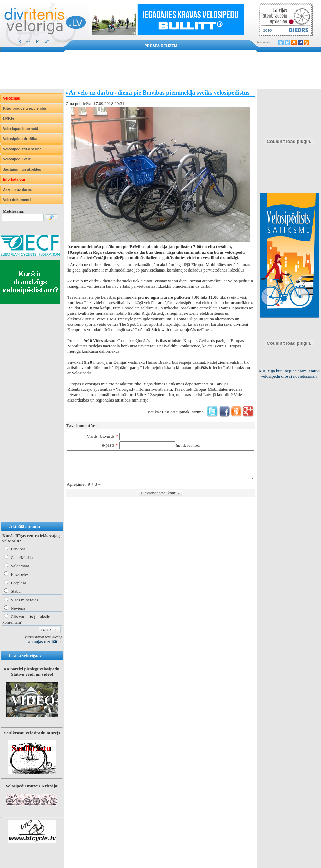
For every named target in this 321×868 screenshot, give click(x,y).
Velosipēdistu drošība (22, 149)
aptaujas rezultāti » (45, 641)
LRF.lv (8, 118)
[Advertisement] (160, 71)
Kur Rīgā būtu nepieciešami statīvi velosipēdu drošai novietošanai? (289, 374)
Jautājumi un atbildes (22, 169)
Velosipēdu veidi (18, 159)
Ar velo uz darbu (18, 190)
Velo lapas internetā (21, 129)
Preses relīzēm (161, 46)
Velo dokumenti (17, 200)
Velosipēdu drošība (20, 139)
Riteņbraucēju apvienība (25, 108)
